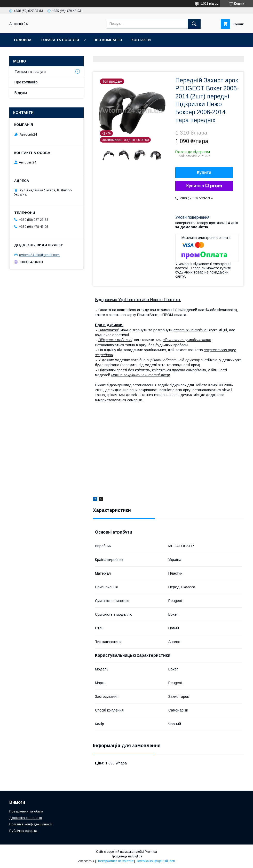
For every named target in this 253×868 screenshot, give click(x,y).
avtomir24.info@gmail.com (39, 255)
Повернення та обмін (26, 811)
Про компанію (108, 40)
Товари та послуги (60, 40)
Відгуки (21, 93)
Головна (23, 40)
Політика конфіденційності (31, 824)
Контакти (141, 40)
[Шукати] (194, 24)
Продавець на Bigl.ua (126, 856)
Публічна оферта (23, 831)
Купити (204, 172)
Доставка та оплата (26, 818)
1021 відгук (209, 4)
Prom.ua (151, 852)
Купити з (204, 186)
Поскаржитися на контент (115, 861)
